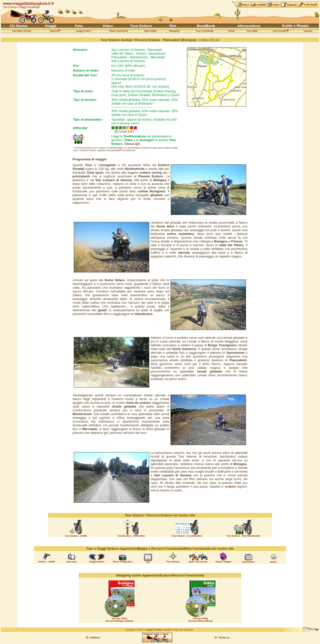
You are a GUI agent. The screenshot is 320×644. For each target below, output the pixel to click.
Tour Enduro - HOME (76, 536)
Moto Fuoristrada (198, 562)
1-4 (130, 132)
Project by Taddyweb (183, 630)
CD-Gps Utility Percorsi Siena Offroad (200, 620)
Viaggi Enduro (97, 562)
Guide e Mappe (223, 562)
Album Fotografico (122, 562)
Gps (148, 562)
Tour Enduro (173, 562)
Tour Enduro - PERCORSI (131, 536)
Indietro (95, 637)
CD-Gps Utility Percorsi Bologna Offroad (119, 620)
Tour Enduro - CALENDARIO (187, 536)
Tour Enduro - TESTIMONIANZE (243, 536)
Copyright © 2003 (133, 630)
